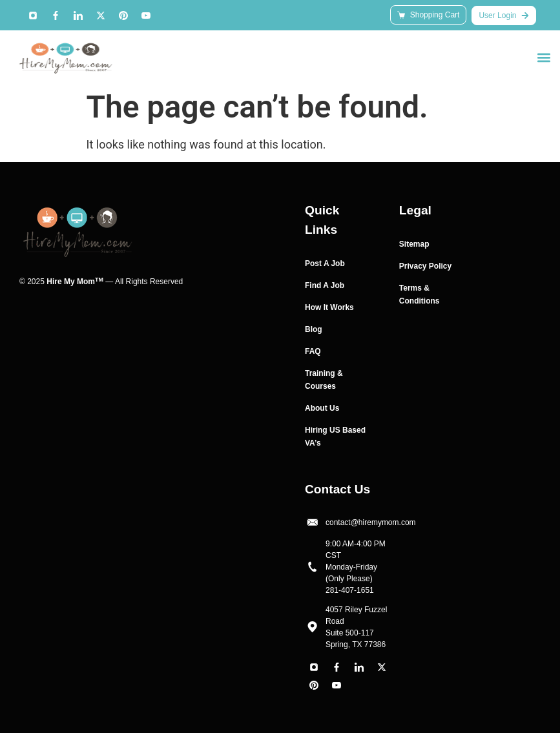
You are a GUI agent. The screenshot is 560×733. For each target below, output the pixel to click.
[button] (544, 57)
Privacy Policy (425, 266)
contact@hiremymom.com (371, 522)
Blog (314, 329)
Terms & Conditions (420, 294)
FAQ (313, 351)
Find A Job (325, 285)
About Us (322, 408)
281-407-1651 (350, 590)
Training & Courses (324, 380)
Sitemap (414, 244)
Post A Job (325, 263)
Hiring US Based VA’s (335, 437)
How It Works (329, 307)
